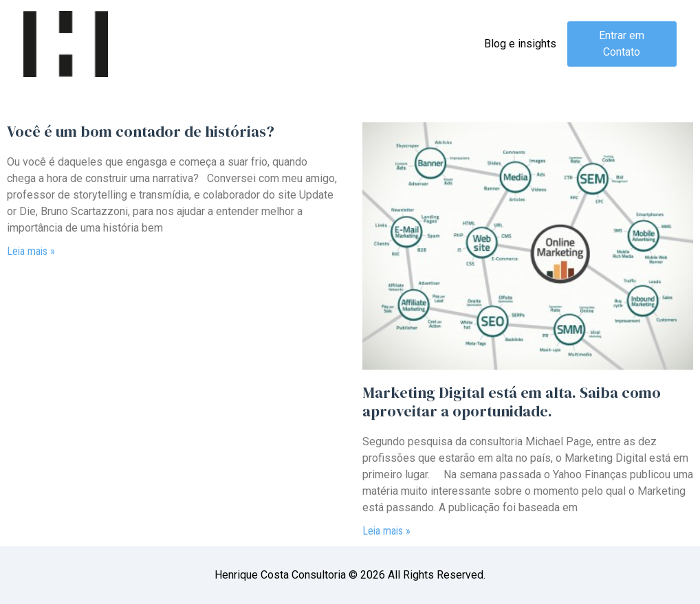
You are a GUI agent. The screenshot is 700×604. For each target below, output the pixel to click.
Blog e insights (520, 44)
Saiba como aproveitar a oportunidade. (512, 401)
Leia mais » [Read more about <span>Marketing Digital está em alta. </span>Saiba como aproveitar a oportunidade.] (386, 531)
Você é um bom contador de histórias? (141, 131)
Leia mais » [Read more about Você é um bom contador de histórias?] (31, 251)
